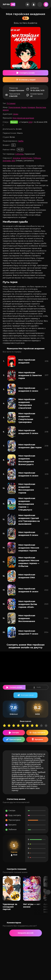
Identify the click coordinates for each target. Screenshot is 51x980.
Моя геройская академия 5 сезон (28, 534)
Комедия (31, 107)
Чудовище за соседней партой (10, 907)
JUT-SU (9, 4)
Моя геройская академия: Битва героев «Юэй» (28, 604)
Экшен (24, 107)
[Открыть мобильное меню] (46, 4)
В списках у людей (27, 80)
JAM (13, 161)
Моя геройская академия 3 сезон (28, 432)
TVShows (37, 158)
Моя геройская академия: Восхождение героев (27, 488)
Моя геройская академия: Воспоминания (27, 618)
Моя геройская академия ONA (27, 576)
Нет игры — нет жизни (32, 905)
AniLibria (16, 158)
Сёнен (16, 114)
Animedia (7, 161)
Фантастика (41, 107)
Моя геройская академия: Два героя (30, 446)
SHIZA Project (27, 158)
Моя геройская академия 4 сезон (28, 474)
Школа (6, 110)
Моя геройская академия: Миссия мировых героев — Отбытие (29, 562)
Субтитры (19, 154)
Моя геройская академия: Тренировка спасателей (27, 404)
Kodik (39, 687)
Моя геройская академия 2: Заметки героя (30, 375)
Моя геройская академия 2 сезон (28, 389)
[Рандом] (40, 4)
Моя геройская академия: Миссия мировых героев (29, 548)
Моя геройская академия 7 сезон (28, 632)
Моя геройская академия (23, 118)
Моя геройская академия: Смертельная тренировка (27, 418)
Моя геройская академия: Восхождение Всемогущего (27, 460)
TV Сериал (11, 103)
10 (47, 725)
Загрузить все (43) (26, 933)
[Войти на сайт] (34, 4)
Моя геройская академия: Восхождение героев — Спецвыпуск (27, 504)
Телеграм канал (27, 695)
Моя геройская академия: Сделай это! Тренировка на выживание (29, 520)
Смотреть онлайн (27, 73)
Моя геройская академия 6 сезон (28, 590)
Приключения (14, 107)
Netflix (21, 141)
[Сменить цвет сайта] (28, 4)
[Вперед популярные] (48, 892)
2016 (30, 122)
